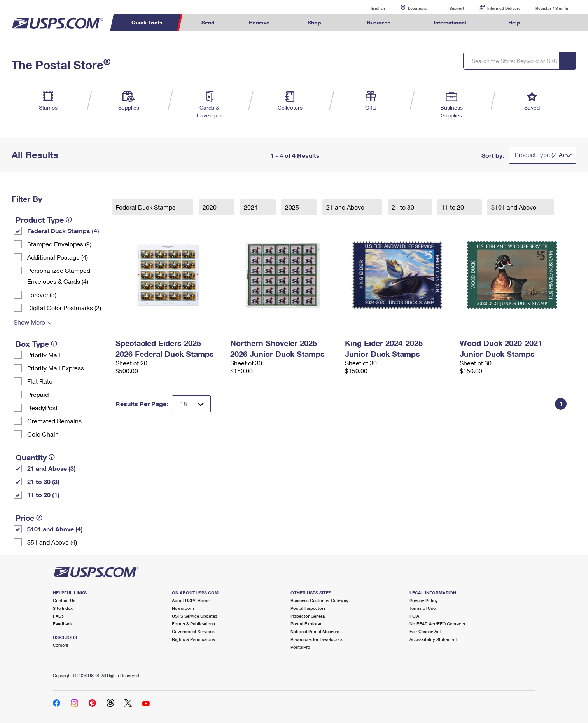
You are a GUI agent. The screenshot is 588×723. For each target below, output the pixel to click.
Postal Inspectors (308, 608)
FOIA (414, 616)
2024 (252, 207)
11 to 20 (453, 207)
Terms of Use (423, 608)
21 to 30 (404, 207)
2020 (210, 207)
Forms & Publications (193, 624)
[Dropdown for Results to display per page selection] (191, 404)
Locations (417, 8)
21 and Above (346, 207)
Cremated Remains (54, 421)
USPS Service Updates (195, 616)
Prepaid (38, 394)
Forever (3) (42, 294)
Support (457, 8)
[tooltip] (69, 220)
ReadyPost (42, 408)
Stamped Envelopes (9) (59, 244)
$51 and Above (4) (52, 542)
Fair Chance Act (425, 631)
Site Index (63, 608)
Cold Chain (43, 434)
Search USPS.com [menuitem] (553, 23)
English (370, 8)
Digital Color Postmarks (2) (64, 308)
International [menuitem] (450, 22)
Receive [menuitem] (259, 22)
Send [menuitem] (208, 22)
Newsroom (183, 608)
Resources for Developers (317, 639)
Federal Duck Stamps (146, 207)
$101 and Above (514, 207)
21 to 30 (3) (43, 481)
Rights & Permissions (193, 639)
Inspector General (308, 616)
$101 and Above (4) (55, 529)
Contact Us (64, 600)
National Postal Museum (315, 631)
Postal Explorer (306, 624)
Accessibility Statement (433, 639)
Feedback (63, 624)
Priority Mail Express (56, 368)
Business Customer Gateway (319, 600)
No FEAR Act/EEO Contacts (437, 624)
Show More (29, 322)
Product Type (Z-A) (540, 155)
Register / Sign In (552, 8)
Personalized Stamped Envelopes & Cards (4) (59, 276)
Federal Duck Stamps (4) (63, 231)
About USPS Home (191, 600)
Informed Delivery (504, 8)
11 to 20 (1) (43, 495)
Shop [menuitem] (314, 22)
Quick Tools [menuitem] (147, 22)
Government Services (193, 631)
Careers (61, 645)
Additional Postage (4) (58, 257)
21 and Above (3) (52, 468)
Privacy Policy (424, 600)
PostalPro (300, 647)
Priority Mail (44, 355)
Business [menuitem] (379, 22)
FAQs (58, 616)
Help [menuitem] (514, 22)
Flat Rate (40, 381)
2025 (293, 207)
